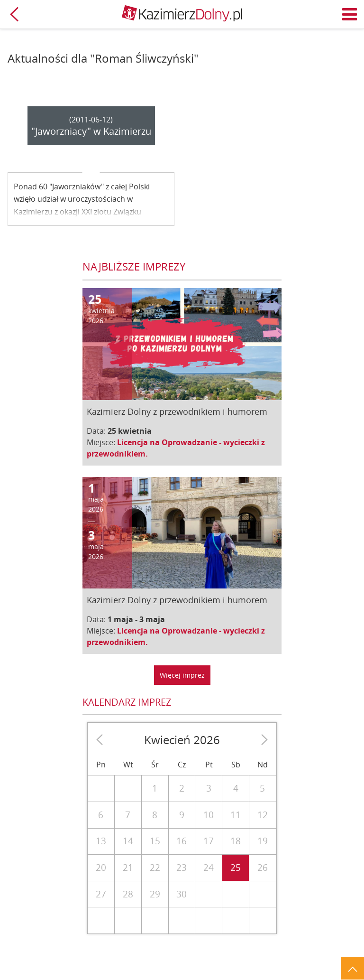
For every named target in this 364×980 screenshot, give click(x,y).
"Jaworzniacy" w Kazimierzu (91, 131)
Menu (350, 14)
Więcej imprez (182, 675)
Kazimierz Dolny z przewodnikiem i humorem (177, 411)
